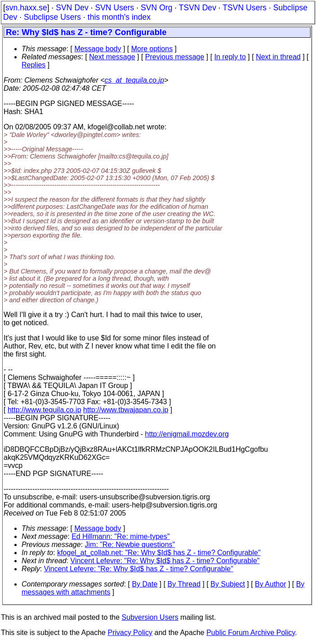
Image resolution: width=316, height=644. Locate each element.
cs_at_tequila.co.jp (135, 80)
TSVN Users (245, 8)
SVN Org (156, 8)
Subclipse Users (52, 17)
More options (152, 49)
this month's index (119, 17)
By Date (145, 584)
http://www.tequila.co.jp (45, 410)
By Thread (184, 584)
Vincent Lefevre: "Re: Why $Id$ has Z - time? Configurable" (165, 561)
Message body (98, 49)
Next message (112, 57)
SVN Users (114, 8)
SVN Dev (72, 8)
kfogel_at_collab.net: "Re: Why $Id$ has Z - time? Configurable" (159, 553)
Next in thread (278, 57)
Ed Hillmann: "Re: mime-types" (121, 536)
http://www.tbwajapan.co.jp (126, 410)
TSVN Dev (198, 8)
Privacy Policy (130, 633)
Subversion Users (150, 617)
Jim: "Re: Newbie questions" (130, 545)
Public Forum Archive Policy (251, 633)
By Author (270, 584)
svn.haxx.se (26, 8)
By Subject (227, 584)
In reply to (230, 57)
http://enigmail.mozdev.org (187, 434)
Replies (33, 65)
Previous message (175, 57)
